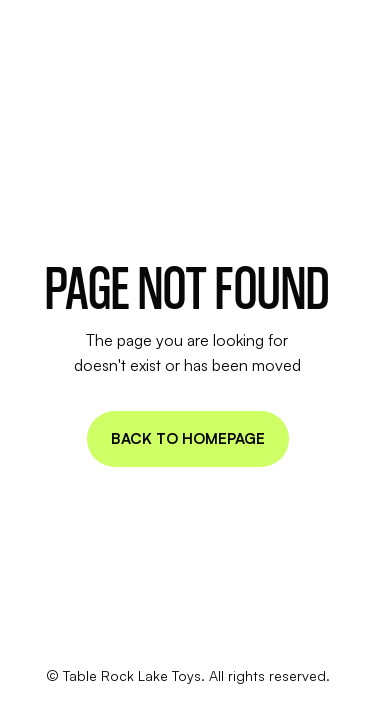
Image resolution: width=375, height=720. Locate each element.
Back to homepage (188, 438)
